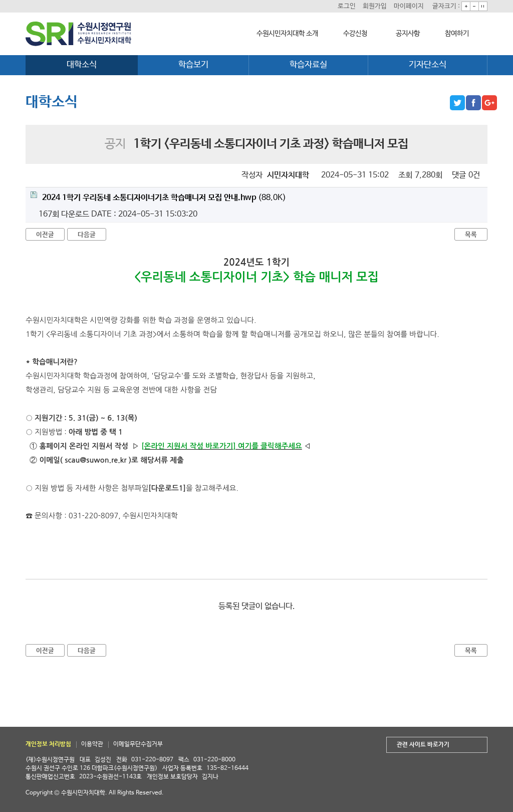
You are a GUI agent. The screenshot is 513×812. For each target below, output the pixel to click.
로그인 (347, 6)
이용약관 (92, 744)
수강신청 (355, 34)
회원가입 (375, 6)
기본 (483, 6)
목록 (471, 235)
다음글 (87, 235)
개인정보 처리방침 (48, 744)
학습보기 (193, 65)
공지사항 (408, 34)
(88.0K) (158, 197)
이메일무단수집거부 (138, 744)
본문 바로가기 (0, 0)
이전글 (45, 235)
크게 (466, 6)
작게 (474, 6)
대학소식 (82, 65)
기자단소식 (428, 65)
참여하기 (457, 34)
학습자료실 (308, 65)
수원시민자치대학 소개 (287, 34)
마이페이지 (409, 6)
